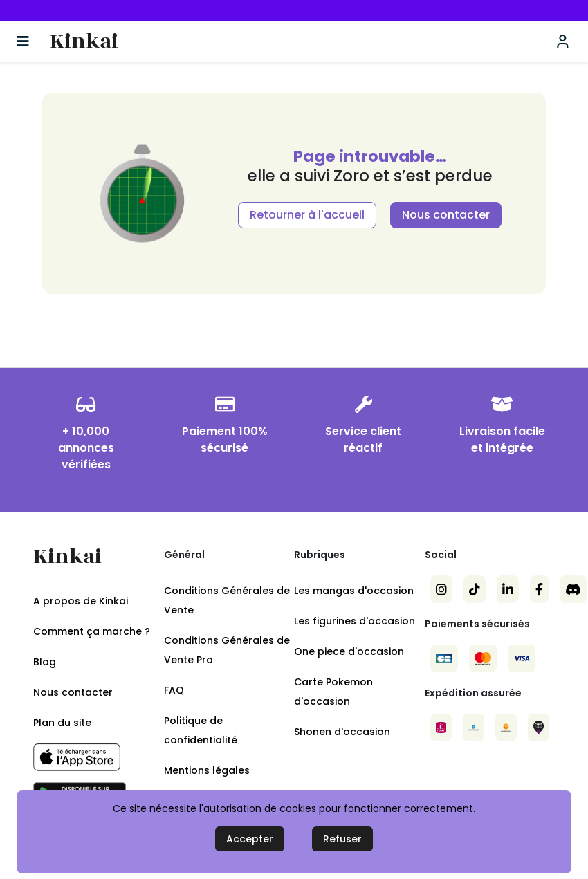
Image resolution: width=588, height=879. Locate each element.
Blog (45, 662)
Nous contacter (446, 215)
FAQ (174, 690)
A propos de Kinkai (81, 601)
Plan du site (62, 723)
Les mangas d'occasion (354, 591)
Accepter (250, 839)
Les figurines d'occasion (355, 621)
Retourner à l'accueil (307, 215)
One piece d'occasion (349, 651)
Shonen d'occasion (342, 732)
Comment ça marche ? (92, 631)
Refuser (342, 839)
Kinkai (84, 42)
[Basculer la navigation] (23, 41)
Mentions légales (207, 770)
